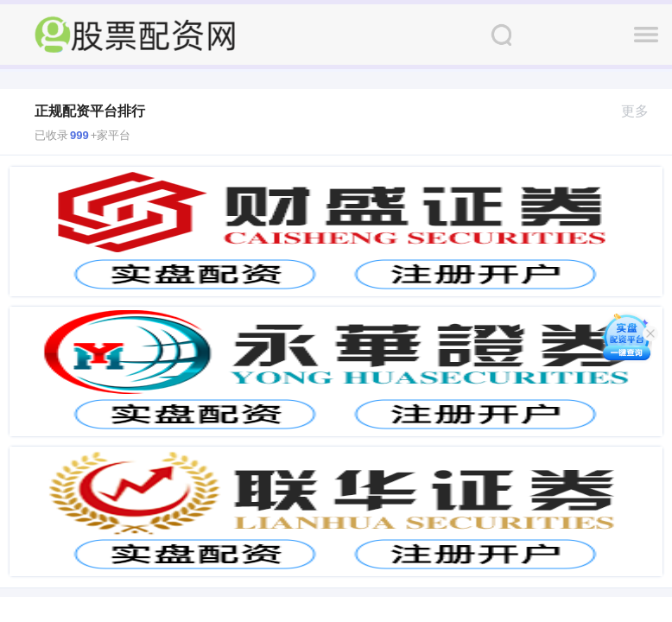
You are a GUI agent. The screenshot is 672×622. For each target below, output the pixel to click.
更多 (642, 111)
